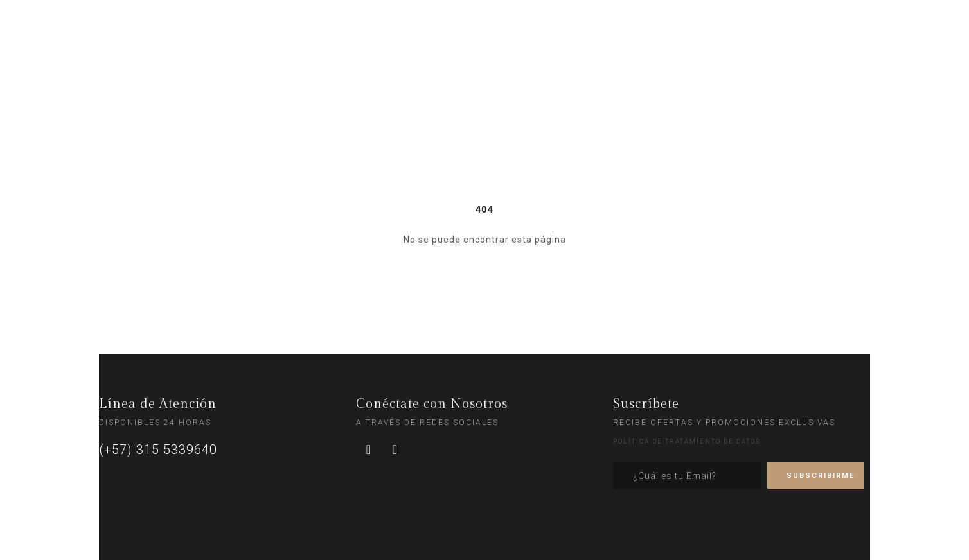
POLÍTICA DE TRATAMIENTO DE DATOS (687, 442)
